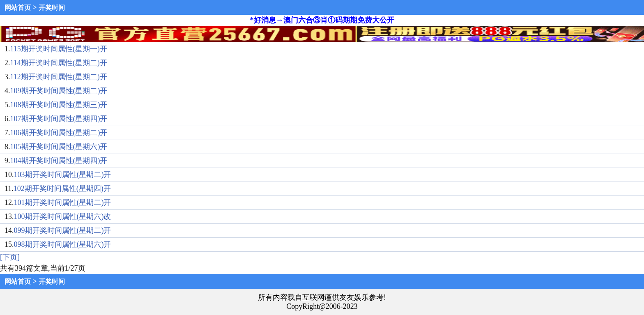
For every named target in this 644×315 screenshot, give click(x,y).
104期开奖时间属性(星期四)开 (59, 161)
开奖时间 (52, 8)
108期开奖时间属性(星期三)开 (59, 105)
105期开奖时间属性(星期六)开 (59, 147)
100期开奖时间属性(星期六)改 (63, 216)
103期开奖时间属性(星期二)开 (63, 175)
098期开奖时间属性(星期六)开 (63, 244)
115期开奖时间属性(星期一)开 (59, 49)
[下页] (10, 257)
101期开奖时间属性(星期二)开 (63, 202)
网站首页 (18, 8)
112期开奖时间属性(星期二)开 (59, 77)
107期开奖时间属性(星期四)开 (59, 119)
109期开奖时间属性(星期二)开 (59, 91)
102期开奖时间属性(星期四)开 (62, 189)
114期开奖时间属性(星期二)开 (59, 63)
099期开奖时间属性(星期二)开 (63, 230)
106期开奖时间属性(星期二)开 (59, 133)
